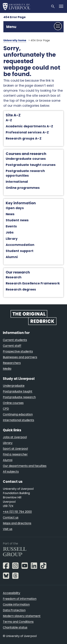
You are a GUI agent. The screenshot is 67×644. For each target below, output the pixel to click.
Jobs (10, 232)
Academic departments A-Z (29, 126)
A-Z (9, 120)
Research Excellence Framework (33, 283)
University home (15, 40)
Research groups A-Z (24, 138)
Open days (15, 208)
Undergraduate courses (26, 159)
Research (14, 277)
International (17, 182)
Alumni (12, 257)
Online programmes (23, 188)
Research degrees (21, 289)
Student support (20, 251)
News (10, 214)
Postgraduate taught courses (31, 165)
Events (11, 226)
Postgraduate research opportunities (25, 173)
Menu (11, 27)
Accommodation (20, 245)
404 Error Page (14, 17)
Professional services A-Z (27, 132)
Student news (17, 220)
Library (12, 239)
